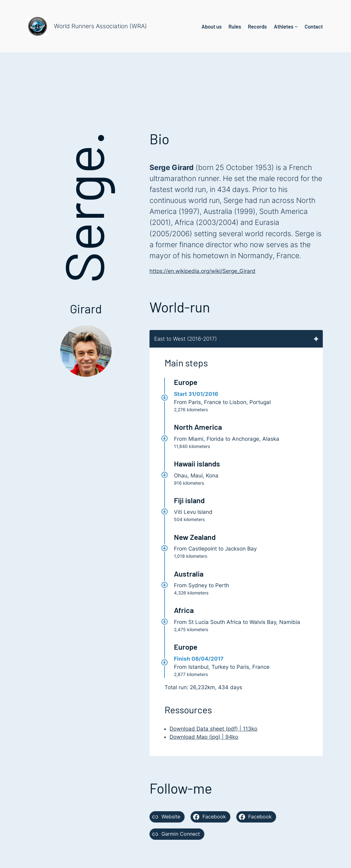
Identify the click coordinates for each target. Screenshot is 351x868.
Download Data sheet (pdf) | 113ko (213, 729)
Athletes (284, 26)
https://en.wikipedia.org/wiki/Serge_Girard (202, 271)
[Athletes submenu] (296, 26)
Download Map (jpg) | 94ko (204, 737)
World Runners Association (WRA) (100, 26)
